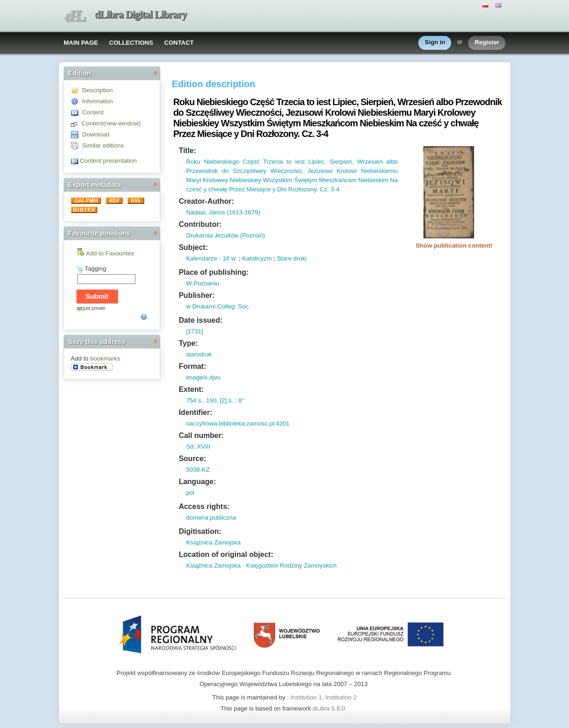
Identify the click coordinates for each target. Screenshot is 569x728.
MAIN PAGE (81, 43)
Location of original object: (226, 554)
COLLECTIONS (131, 43)
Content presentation (108, 161)
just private (94, 308)
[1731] (195, 331)
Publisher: (197, 295)
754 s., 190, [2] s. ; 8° (215, 400)
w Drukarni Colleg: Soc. (218, 306)
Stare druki (292, 258)
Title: (188, 151)
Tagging (96, 269)
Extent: (191, 389)
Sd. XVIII (198, 447)
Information (97, 101)
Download (96, 134)
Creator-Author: (206, 201)
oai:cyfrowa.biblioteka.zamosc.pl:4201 (238, 423)
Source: (193, 459)
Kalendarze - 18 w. (211, 258)
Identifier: (196, 412)
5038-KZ (198, 470)
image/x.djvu (203, 377)
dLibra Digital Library (141, 15)
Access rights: (204, 506)
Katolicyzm (257, 258)
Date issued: (201, 320)
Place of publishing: (214, 272)
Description (97, 90)
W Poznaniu (203, 283)
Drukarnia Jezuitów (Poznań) (226, 235)
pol (190, 493)
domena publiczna (211, 518)
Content (93, 112)
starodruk (199, 354)
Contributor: (200, 224)
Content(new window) (111, 123)
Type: (188, 343)
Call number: (201, 435)
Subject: (193, 247)
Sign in (435, 43)
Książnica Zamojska (214, 542)
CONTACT (179, 43)
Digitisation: (200, 531)
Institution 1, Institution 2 (323, 697)
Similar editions (103, 145)
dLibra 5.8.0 (330, 708)
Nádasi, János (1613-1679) (223, 212)
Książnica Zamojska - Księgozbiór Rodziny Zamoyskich (261, 565)
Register (487, 43)
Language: (197, 482)
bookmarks (105, 358)
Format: (193, 366)
